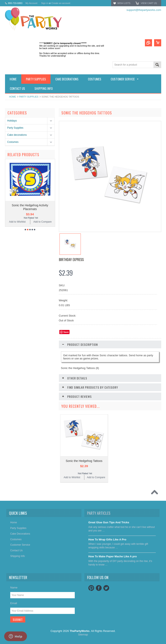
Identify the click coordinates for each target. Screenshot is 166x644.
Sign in (45, 3)
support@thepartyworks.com (144, 10)
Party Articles (99, 513)
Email (14, 603)
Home (13, 97)
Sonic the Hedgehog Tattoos (84, 461)
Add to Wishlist (17, 222)
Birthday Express (71, 260)
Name (14, 588)
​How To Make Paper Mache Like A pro (113, 556)
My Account (31, 3)
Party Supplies (29, 97)
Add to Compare (42, 222)
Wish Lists (124, 3)
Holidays (12, 121)
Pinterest (91, 588)
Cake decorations (17, 135)
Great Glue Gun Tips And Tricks (109, 522)
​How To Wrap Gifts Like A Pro (107, 539)
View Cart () (149, 3)
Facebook (99, 588)
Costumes (13, 142)
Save (66, 332)
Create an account (61, 3)
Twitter (106, 588)
